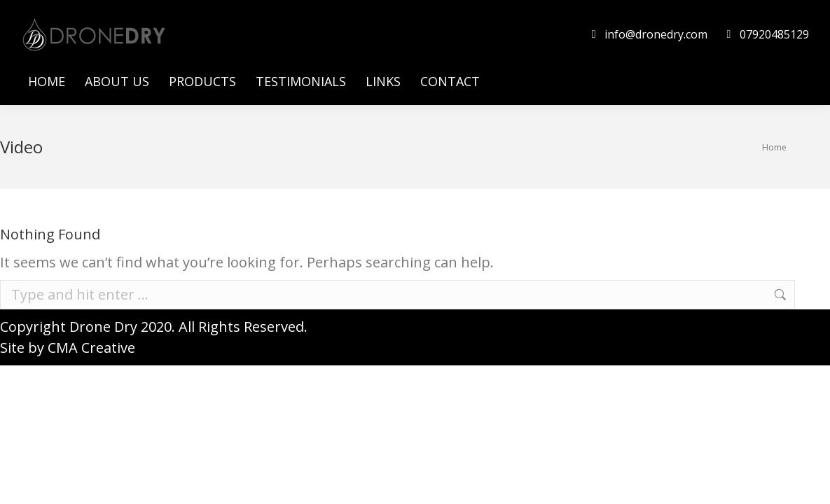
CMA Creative (91, 348)
